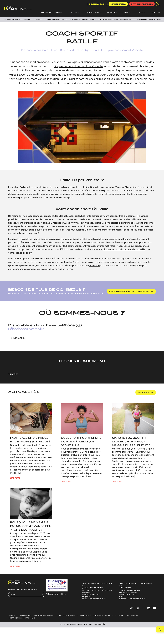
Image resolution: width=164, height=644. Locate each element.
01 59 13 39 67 (124, 597)
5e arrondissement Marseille (125, 50)
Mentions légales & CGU (44, 615)
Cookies (135, 615)
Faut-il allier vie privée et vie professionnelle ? (30, 440)
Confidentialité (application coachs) (108, 615)
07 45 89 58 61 (87, 597)
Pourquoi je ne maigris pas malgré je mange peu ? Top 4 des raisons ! (31, 526)
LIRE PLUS (15, 478)
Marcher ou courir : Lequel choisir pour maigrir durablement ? (131, 442)
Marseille (98, 50)
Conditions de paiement (66, 615)
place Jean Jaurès (104, 75)
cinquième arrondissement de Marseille (78, 66)
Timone (120, 187)
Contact (156, 13)
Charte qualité (25, 615)
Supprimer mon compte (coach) (22, 618)
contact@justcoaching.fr (94, 599)
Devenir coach (97, 4)
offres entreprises (142, 4)
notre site (94, 265)
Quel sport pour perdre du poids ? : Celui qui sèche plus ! (81, 442)
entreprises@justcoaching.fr (132, 599)
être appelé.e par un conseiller (129, 291)
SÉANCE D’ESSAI (118, 4)
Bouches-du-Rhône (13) (75, 50)
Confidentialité (84, 615)
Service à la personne (52, 13)
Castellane (96, 187)
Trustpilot (13, 374)
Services (75, 13)
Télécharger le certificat (56, 594)
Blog (141, 13)
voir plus (144, 392)
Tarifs (127, 13)
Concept (112, 13)
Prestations (93, 13)
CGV (127, 615)
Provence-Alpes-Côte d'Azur (39, 50)
